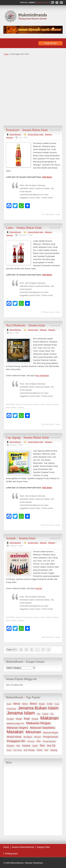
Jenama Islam (33, 330)
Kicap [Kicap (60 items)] (19, 719)
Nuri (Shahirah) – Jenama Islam (25, 325)
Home (6, 54)
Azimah (39, 588)
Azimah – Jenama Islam (21, 538)
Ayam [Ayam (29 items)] (9, 704)
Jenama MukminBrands (23, 847)
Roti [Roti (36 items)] (18, 746)
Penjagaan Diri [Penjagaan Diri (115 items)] (16, 741)
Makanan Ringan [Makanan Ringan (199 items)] (38, 723)
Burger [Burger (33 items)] (42, 704)
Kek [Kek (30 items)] (52, 714)
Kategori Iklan (43, 847)
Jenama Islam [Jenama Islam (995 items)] (21, 713)
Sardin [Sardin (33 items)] (35, 746)
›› (49, 650)
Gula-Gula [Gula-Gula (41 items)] (11, 709)
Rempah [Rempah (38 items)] (10, 746)
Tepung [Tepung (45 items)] (54, 750)
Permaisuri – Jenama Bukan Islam (27, 130)
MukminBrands (15, 134)
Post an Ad (50, 43)
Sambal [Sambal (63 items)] (26, 746)
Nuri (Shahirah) (42, 375)
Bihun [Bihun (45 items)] (25, 704)
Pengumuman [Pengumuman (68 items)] (51, 737)
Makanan (48, 134)
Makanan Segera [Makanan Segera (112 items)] (17, 728)
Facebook (57, 2)
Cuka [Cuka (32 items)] (57, 704)
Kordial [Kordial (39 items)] (35, 719)
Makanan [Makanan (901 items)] (50, 718)
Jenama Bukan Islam (36, 134)
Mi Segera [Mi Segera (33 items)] (28, 737)
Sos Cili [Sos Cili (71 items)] (51, 746)
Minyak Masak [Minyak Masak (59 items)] (14, 737)
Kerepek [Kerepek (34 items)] (10, 719)
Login (47, 2)
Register (40, 2)
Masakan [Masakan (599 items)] (15, 732)
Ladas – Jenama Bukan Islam (24, 228)
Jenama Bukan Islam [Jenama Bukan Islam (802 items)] (38, 708)
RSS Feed (53, 2)
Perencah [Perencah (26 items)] (31, 741)
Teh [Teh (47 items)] (46, 750)
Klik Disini (47, 177)
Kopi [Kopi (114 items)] (27, 719)
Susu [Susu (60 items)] (40, 750)
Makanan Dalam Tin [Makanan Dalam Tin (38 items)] (15, 724)
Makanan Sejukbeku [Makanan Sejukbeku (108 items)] (43, 728)
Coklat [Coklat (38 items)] (50, 704)
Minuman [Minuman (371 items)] (33, 732)
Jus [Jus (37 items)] (39, 714)
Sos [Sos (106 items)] (42, 746)
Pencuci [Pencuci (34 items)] (38, 737)
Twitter (61, 2)
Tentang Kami (11, 854)
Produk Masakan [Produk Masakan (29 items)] (49, 741)
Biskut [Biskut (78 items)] (33, 704)
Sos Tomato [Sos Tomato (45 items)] (29, 750)
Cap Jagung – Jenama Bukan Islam (27, 437)
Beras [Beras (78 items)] (17, 704)
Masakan (10, 137)
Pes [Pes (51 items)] (39, 741)
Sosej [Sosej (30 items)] (9, 750)
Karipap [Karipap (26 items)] (45, 714)
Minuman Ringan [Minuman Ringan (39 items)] (51, 733)
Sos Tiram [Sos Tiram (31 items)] (17, 750)
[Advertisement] (33, 90)
